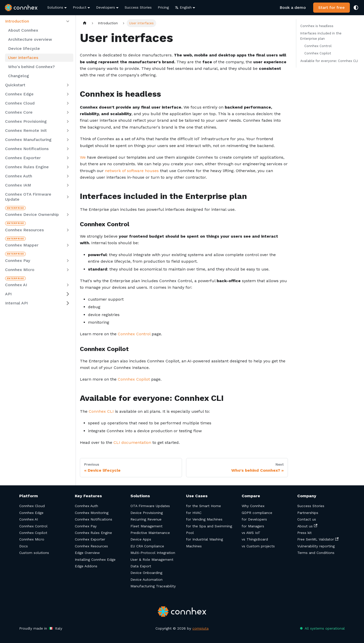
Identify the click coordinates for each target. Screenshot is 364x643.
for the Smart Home (203, 506)
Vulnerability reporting (316, 546)
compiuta (200, 628)
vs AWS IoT (251, 533)
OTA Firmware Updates (150, 506)
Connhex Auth (86, 506)
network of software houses (132, 171)
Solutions (55, 7)
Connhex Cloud (32, 506)
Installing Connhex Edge (95, 559)
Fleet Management (146, 526)
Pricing (163, 7)
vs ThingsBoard (255, 539)
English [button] (183, 7)
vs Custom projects (258, 546)
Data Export (141, 566)
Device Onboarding (146, 573)
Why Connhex (253, 506)
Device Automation (146, 579)
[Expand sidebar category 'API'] (68, 294)
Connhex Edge (31, 513)
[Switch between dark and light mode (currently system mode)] (356, 8)
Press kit (304, 533)
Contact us (307, 519)
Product (80, 7)
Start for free (332, 7)
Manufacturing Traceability (153, 586)
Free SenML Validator (318, 539)
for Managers (253, 526)
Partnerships (308, 513)
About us (307, 526)
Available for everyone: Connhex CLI (329, 61)
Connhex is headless (317, 26)
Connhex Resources (91, 546)
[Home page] (85, 23)
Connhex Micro (32, 539)
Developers (106, 7)
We (83, 157)
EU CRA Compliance (147, 546)
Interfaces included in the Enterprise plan (321, 36)
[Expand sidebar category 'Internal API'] (68, 303)
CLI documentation (132, 442)
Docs (24, 546)
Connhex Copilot (134, 379)
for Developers (254, 519)
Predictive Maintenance (150, 533)
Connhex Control (134, 334)
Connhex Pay (86, 526)
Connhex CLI (101, 411)
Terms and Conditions (316, 553)
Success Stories (138, 7)
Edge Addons (86, 566)
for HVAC (194, 513)
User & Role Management (152, 559)
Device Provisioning (147, 513)
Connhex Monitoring (92, 513)
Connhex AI (29, 519)
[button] (38, 21)
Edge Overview (87, 553)
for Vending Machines (204, 519)
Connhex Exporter (90, 539)
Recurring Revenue (146, 519)
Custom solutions (34, 553)
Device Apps (141, 539)
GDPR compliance (257, 513)
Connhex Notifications (94, 519)
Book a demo (293, 7)
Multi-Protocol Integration (153, 553)
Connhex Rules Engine (93, 533)
